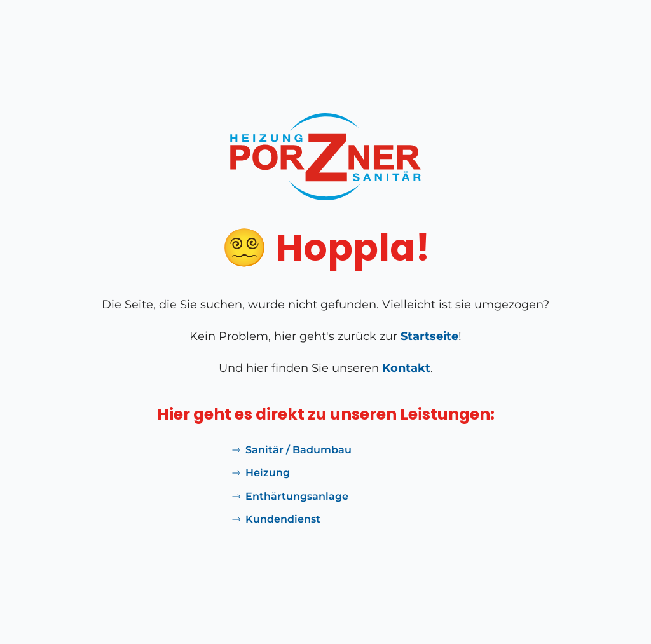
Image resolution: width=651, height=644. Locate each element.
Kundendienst (275, 519)
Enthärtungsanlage (289, 497)
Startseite (429, 336)
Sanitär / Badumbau (291, 450)
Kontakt (406, 368)
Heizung (260, 473)
